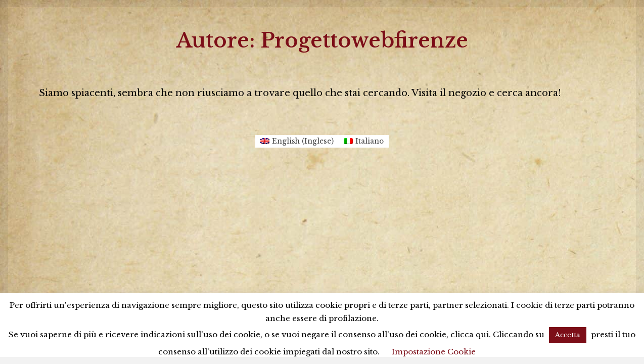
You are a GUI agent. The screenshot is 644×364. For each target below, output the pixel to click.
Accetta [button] (568, 335)
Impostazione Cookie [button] (434, 352)
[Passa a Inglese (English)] (297, 141)
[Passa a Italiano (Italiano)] (364, 141)
